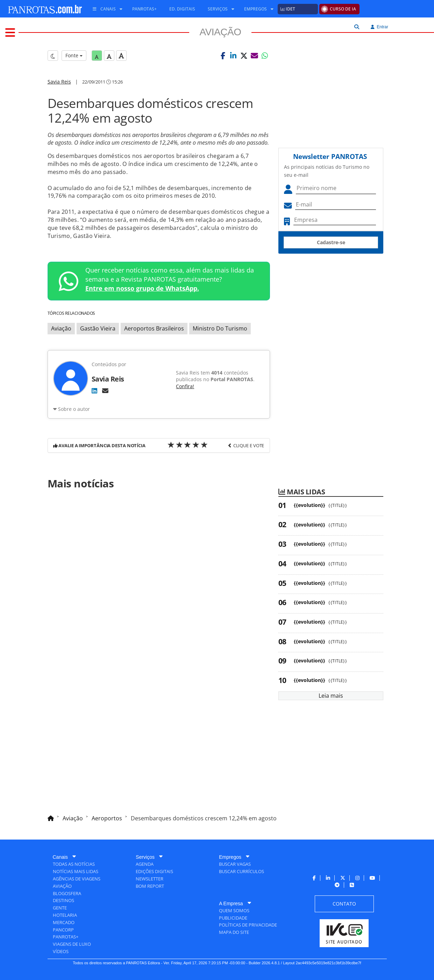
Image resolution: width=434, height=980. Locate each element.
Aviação (61, 328)
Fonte (74, 55)
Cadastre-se (331, 242)
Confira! (185, 386)
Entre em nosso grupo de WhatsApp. (142, 288)
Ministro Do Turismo (220, 328)
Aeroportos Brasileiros (154, 328)
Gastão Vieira (98, 328)
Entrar (379, 27)
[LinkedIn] (94, 391)
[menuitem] (105, 9)
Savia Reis (59, 82)
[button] (223, 56)
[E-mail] (105, 391)
